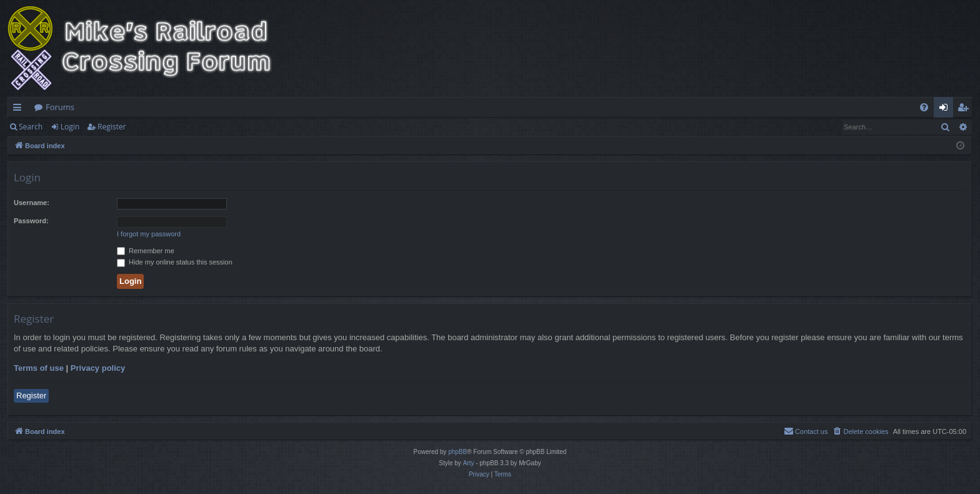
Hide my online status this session (175, 262)
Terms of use (39, 368)
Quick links (20, 109)
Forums (60, 107)
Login (70, 127)
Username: (32, 203)
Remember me (146, 251)
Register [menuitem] (966, 109)
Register (112, 127)
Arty (469, 463)
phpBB (457, 452)
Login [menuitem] (946, 109)
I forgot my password (149, 234)
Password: (31, 221)
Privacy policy (98, 368)
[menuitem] (924, 107)
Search (31, 127)
